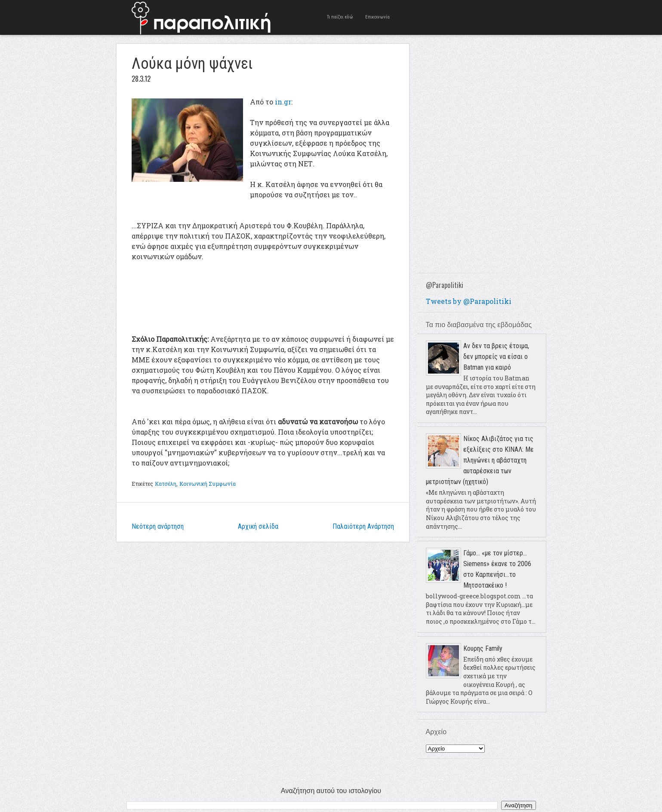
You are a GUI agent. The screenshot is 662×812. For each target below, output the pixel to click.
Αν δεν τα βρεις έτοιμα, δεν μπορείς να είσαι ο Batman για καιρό (496, 357)
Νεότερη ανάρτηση (158, 526)
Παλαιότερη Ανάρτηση (363, 526)
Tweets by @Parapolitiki (469, 301)
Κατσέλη (166, 484)
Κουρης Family (483, 648)
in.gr (283, 102)
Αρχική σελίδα (258, 526)
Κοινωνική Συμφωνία (208, 484)
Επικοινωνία (377, 17)
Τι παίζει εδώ (340, 17)
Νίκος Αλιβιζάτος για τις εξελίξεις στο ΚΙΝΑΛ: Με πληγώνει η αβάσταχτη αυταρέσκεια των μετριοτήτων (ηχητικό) (480, 460)
